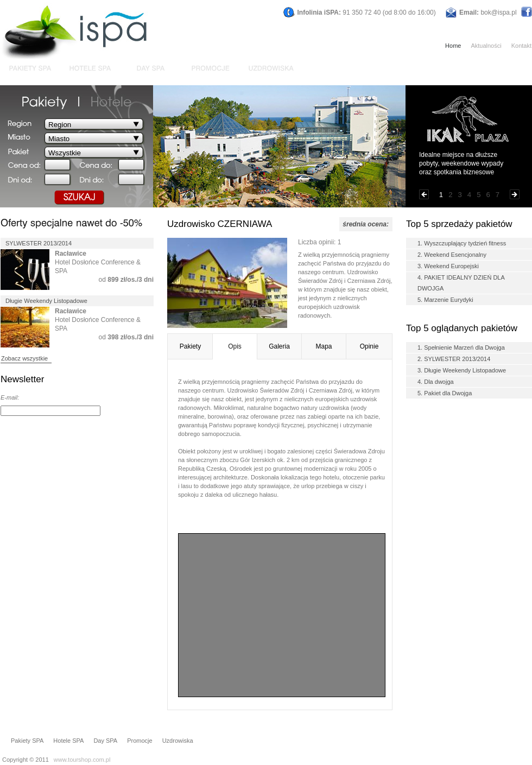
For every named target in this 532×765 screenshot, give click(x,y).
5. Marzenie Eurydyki (445, 300)
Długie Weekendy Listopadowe (46, 301)
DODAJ (139, 411)
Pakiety (190, 346)
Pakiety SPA (27, 741)
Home (453, 46)
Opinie (369, 346)
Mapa (324, 346)
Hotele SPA (68, 741)
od (126, 280)
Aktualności (486, 46)
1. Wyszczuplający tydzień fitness (462, 243)
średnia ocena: (366, 224)
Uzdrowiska (178, 741)
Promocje (140, 741)
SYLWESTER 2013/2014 (39, 243)
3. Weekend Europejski (448, 266)
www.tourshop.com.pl (82, 760)
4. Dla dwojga (436, 382)
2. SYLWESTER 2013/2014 (454, 359)
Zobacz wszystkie (24, 358)
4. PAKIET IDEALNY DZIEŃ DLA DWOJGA (461, 283)
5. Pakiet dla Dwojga (445, 393)
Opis (235, 346)
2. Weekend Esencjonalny (452, 255)
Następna (515, 194)
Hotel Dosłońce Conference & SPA (98, 262)
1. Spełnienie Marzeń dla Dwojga (461, 347)
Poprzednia (424, 194)
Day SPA (105, 741)
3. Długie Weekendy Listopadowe (462, 370)
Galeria (279, 346)
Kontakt (521, 46)
